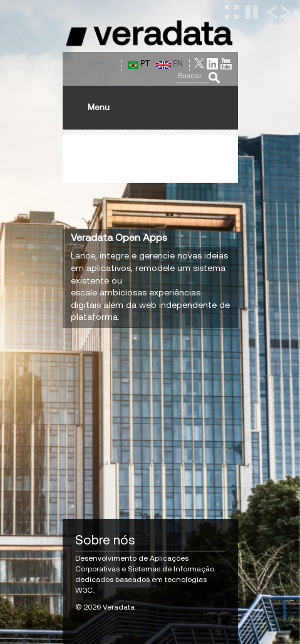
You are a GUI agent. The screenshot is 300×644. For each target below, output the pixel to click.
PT (139, 64)
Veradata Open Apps (119, 237)
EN (169, 64)
